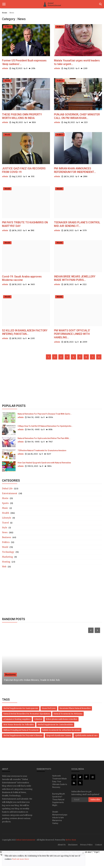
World (5, 559)
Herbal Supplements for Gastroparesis (21, 720)
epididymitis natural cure (86, 747)
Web (4, 578)
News (5, 544)
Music (5, 520)
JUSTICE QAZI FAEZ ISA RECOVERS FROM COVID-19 (26, 176)
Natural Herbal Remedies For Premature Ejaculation (27, 725)
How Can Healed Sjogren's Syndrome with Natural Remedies (44, 474)
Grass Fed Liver (49, 720)
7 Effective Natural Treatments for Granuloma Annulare (42, 462)
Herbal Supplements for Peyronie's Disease (23, 747)
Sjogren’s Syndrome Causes (59, 747)
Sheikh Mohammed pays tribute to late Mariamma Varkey (60, 829)
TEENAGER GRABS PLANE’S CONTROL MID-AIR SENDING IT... (76, 234)
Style (5, 539)
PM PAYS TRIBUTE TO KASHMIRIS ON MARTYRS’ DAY (25, 234)
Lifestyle (7, 529)
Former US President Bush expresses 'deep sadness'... (20, 63)
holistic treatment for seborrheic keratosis (61, 742)
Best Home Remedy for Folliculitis (19, 736)
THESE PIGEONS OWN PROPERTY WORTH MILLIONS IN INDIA (25, 117)
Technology (8, 564)
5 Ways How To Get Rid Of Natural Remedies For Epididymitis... (45, 438)
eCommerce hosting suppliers (17, 731)
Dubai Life (7, 500)
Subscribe (95, 811)
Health (6, 525)
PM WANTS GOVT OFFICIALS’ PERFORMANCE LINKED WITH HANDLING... (75, 345)
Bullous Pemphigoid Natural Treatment (21, 742)
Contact (99, 856)
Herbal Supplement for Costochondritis (55, 736)
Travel (5, 534)
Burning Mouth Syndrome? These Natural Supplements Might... (59, 811)
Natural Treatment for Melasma (68, 725)
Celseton (38, 731)
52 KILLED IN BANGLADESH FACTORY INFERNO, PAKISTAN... (24, 343)
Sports (5, 515)
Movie (5, 510)
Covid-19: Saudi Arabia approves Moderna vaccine (24, 289)
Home (5, 13)
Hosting (6, 573)
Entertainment (10, 505)
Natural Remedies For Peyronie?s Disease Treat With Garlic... (45, 426)
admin (5, 69)
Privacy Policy (86, 856)
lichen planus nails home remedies (62, 731)
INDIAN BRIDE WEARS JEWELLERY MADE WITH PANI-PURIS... (78, 289)
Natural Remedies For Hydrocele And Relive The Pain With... (44, 450)
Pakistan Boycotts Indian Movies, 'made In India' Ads (32, 692)
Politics (6, 554)
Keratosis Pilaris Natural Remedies (75, 720)
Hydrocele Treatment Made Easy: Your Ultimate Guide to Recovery (60, 793)
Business (7, 549)
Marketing (8, 569)
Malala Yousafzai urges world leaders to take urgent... (74, 63)
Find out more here (20, 859)
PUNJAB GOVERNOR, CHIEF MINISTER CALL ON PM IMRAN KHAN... (75, 119)
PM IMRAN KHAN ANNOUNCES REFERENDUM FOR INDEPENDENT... (75, 177)
